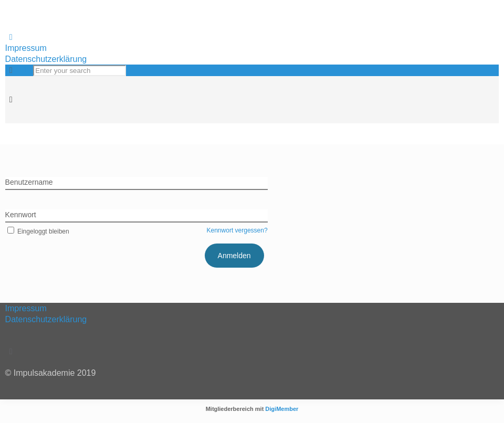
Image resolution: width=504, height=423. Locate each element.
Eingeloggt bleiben (37, 231)
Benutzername (29, 182)
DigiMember (282, 409)
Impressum (26, 48)
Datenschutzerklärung (46, 59)
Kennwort (21, 215)
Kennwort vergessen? (237, 230)
